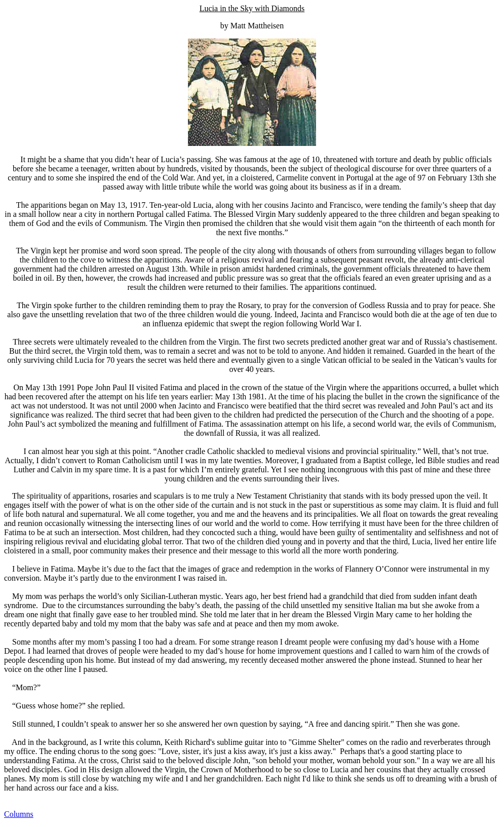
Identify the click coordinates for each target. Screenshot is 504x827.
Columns (19, 814)
